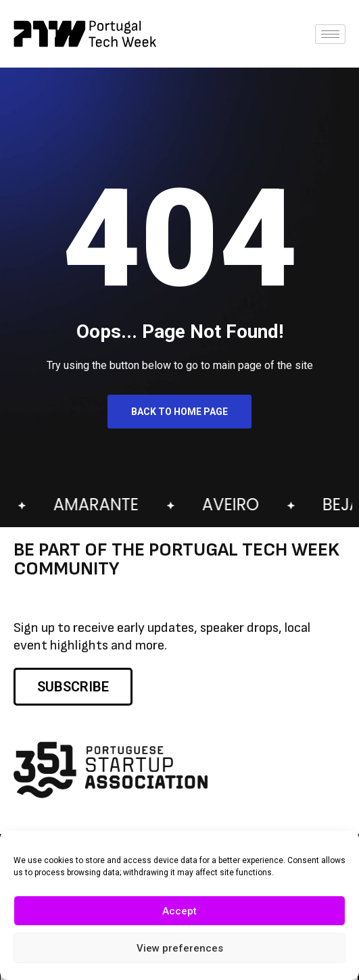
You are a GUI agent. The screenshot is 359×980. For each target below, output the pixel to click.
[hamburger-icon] (330, 34)
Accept (179, 912)
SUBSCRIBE (73, 687)
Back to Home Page (179, 412)
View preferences (180, 950)
